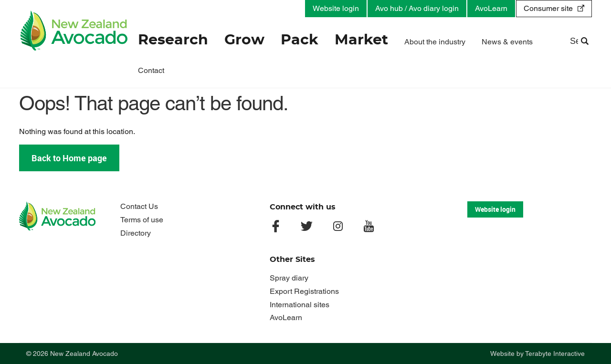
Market (361, 40)
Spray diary (289, 278)
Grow (244, 40)
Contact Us (139, 206)
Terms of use (142, 220)
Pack (300, 40)
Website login (336, 8)
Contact (151, 70)
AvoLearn (491, 8)
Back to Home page (69, 158)
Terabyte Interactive (555, 354)
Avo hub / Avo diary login (417, 8)
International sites (300, 305)
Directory (136, 233)
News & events (507, 42)
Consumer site (548, 8)
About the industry (435, 42)
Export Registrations (304, 291)
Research (173, 40)
